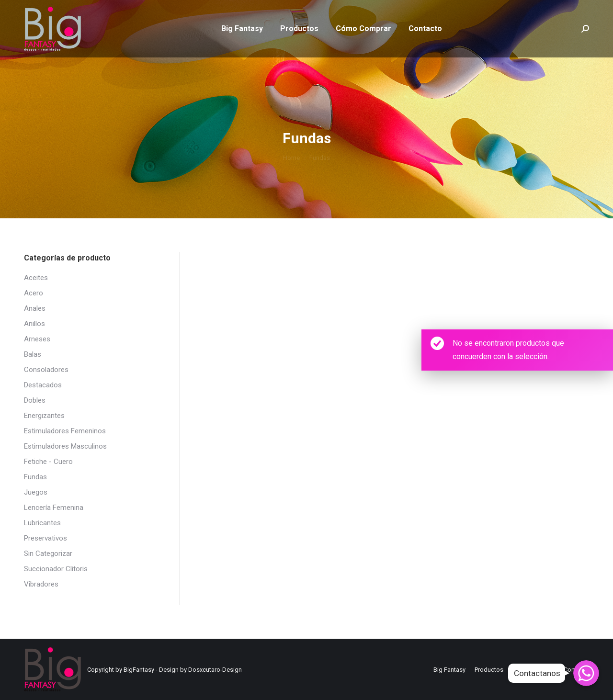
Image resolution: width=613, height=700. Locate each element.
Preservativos (45, 538)
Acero (34, 293)
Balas (33, 354)
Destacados (43, 385)
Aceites (36, 278)
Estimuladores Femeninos (65, 431)
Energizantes (44, 416)
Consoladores (46, 370)
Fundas (35, 477)
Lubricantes (42, 523)
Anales (35, 308)
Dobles (35, 400)
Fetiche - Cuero (48, 462)
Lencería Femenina (54, 508)
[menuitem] (242, 46)
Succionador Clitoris (56, 569)
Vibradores (41, 584)
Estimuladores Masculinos (65, 446)
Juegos (36, 492)
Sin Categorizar (48, 553)
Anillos (34, 324)
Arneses (37, 339)
